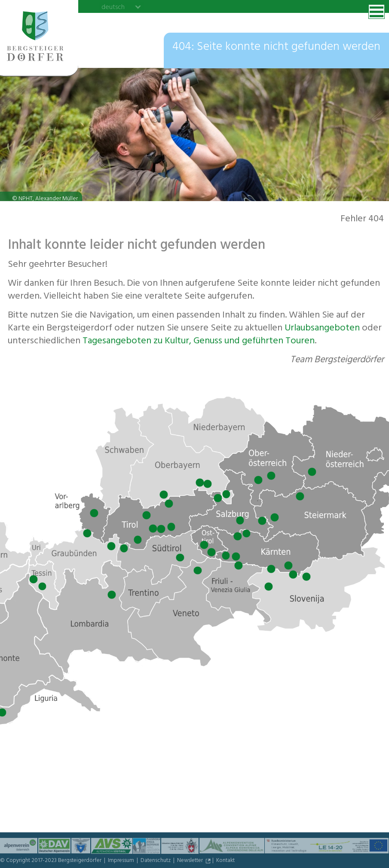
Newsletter (191, 861)
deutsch (113, 7)
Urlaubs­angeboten (322, 329)
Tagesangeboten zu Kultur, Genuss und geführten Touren (199, 342)
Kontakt (225, 861)
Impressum (122, 861)
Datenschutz (156, 861)
